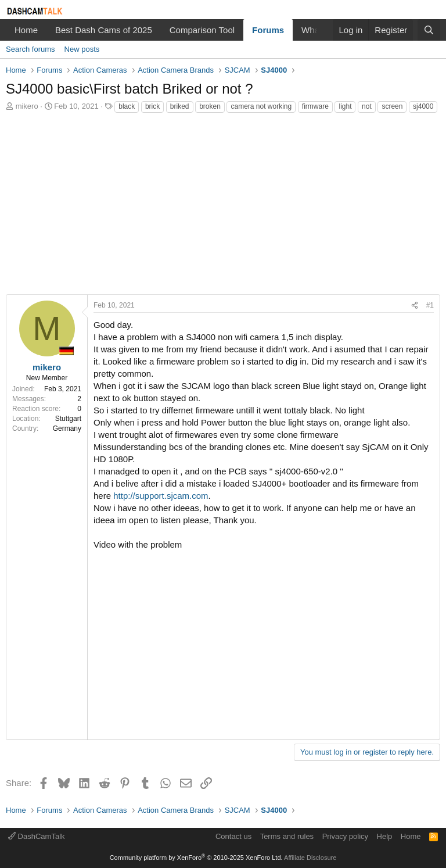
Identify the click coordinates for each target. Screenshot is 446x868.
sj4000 (423, 106)
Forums (268, 30)
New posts (82, 49)
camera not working (261, 106)
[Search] (429, 30)
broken (210, 106)
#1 (430, 305)
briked (180, 106)
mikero (27, 106)
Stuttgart (68, 419)
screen (392, 106)
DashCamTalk (37, 836)
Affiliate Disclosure (310, 858)
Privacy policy (345, 836)
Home (26, 30)
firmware (315, 106)
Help (385, 836)
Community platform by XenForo (196, 858)
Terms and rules (287, 836)
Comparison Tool (202, 30)
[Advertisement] (223, 207)
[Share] (415, 306)
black (127, 106)
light (345, 106)
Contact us (233, 836)
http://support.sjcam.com (160, 496)
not (367, 106)
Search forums (30, 49)
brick (152, 106)
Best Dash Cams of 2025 (104, 30)
